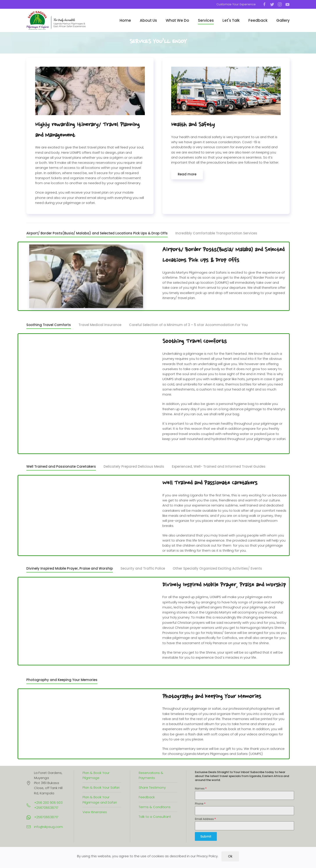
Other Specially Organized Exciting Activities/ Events (217, 568)
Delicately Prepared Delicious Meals (134, 466)
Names (201, 789)
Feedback (258, 20)
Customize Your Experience (236, 4)
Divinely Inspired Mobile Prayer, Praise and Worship (70, 568)
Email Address (205, 819)
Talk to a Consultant (155, 817)
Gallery (283, 20)
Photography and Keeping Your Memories (62, 680)
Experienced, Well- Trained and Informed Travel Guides (219, 466)
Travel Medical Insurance (100, 325)
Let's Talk (231, 20)
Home (125, 20)
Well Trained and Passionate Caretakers (61, 466)
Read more (187, 174)
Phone (200, 804)
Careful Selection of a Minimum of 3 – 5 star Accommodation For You (188, 325)
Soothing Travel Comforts (49, 325)
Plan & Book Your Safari (101, 787)
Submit (206, 836)
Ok (230, 856)
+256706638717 (46, 817)
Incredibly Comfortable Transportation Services (216, 233)
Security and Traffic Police (143, 568)
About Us (148, 20)
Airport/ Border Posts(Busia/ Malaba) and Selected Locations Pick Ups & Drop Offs (97, 233)
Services (206, 20)
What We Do (177, 20)
